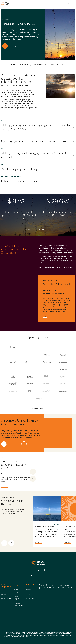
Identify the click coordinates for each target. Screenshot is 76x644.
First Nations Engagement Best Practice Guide (18, 605)
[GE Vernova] (30, 362)
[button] (33, 479)
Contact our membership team (65, 268)
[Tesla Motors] (13, 391)
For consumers (30, 598)
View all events (5, 487)
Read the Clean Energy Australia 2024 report (37, 230)
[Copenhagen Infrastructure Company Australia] (30, 355)
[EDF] (46, 355)
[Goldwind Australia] (46, 362)
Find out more (39, 543)
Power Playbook (18, 593)
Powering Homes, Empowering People (18, 598)
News (62, 64)
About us (4, 595)
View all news (4, 518)
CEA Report (17, 589)
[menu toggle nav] (74, 4)
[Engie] (63, 355)
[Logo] (38, 563)
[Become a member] (10, 444)
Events (54, 64)
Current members (6, 598)
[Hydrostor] (30, 370)
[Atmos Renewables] (46, 348)
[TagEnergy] (63, 384)
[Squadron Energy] (13, 384)
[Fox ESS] (13, 362)
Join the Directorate (40, 64)
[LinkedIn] (36, 570)
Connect (45, 317)
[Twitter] (39, 570)
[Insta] (33, 570)
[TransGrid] (46, 391)
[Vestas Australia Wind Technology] (63, 391)
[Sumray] (30, 384)
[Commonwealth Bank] (13, 355)
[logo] (5, 4)
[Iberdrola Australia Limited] (46, 370)
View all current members (37, 409)
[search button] (68, 4)
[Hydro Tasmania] (13, 370)
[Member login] (71, 4)
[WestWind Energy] (38, 398)
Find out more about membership (47, 268)
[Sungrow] (46, 384)
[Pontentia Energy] (13, 377)
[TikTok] (44, 570)
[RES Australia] (46, 377)
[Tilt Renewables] (30, 391)
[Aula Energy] (63, 348)
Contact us (4, 591)
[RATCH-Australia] (30, 377)
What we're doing (23, 64)
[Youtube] (41, 570)
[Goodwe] (63, 362)
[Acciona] (13, 348)
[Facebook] (31, 570)
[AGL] (30, 348)
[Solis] (63, 377)
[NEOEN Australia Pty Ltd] (63, 369)
